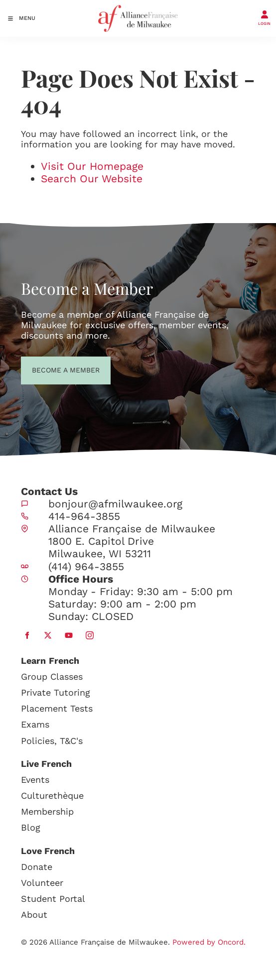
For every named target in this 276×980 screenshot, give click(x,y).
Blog (31, 827)
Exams (35, 724)
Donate (37, 867)
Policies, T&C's (52, 741)
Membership (47, 811)
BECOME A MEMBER (48, 369)
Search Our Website (92, 179)
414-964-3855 (84, 516)
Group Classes (52, 676)
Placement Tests (57, 708)
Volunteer (42, 883)
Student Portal (53, 899)
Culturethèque (52, 796)
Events (35, 780)
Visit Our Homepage (92, 166)
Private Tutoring (56, 692)
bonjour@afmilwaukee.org (115, 504)
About (34, 915)
